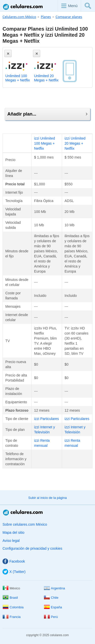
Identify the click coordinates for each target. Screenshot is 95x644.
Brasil (10, 598)
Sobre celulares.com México (25, 524)
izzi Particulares (47, 419)
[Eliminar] (8, 53)
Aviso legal (11, 541)
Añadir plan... (47, 114)
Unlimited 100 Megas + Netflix (18, 78)
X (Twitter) (14, 572)
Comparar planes (69, 17)
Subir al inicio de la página (48, 498)
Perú (51, 617)
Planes (46, 17)
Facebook (14, 561)
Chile (51, 598)
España (53, 607)
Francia (12, 617)
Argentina (54, 588)
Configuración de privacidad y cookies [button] (32, 548)
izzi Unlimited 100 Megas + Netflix (45, 143)
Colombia (13, 607)
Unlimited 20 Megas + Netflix (46, 78)
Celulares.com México (23, 7)
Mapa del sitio (13, 532)
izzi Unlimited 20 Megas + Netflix (75, 143)
